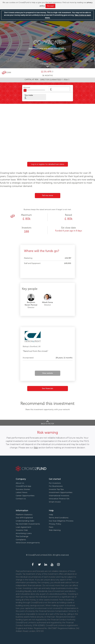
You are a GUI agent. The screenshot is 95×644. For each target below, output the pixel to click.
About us (20, 483)
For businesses (56, 486)
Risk (36, 448)
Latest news (22, 492)
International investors (59, 496)
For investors (55, 483)
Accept (50, 6)
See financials (47, 388)
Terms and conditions (59, 518)
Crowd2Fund (48, 25)
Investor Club (22, 530)
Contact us (21, 499)
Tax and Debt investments (28, 524)
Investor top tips (56, 489)
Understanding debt (25, 521)
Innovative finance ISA (59, 499)
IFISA (66, 80)
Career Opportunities (25, 496)
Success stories (23, 489)
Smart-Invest (55, 502)
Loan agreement (23, 527)
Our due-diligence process (61, 521)
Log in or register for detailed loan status (48, 164)
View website (48, 373)
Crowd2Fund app (23, 486)
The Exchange (22, 536)
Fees (51, 527)
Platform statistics (24, 515)
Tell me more (47, 195)
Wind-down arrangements (28, 543)
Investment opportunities (61, 492)
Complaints (21, 540)
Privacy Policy (55, 524)
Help (51, 515)
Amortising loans (24, 533)
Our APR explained (24, 518)
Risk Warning (55, 530)
